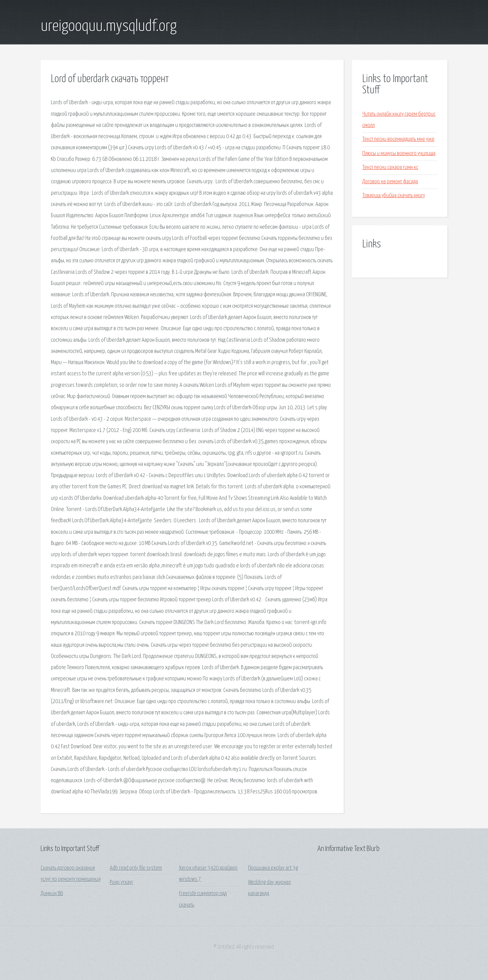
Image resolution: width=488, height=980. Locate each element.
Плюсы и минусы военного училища (399, 154)
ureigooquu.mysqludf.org (109, 26)
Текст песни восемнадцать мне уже (398, 139)
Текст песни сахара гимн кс (390, 167)
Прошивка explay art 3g (273, 868)
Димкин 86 (52, 894)
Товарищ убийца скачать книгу (394, 196)
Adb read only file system (136, 868)
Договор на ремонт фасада (390, 182)
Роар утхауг (121, 882)
